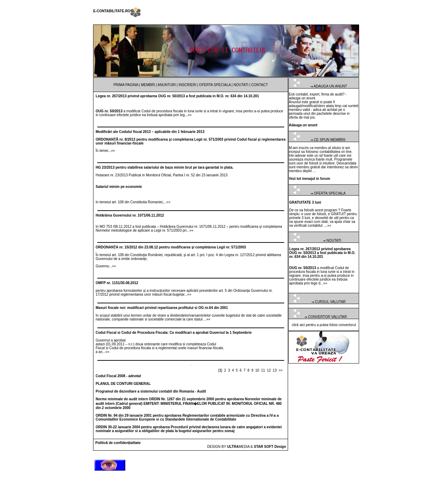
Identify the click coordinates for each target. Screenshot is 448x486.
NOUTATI (241, 85)
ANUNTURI (167, 85)
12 (269, 370)
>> (281, 370)
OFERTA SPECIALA (215, 85)
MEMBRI (148, 85)
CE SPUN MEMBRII (330, 140)
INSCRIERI (187, 85)
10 (257, 370)
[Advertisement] (415, 105)
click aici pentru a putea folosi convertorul (324, 325)
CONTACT (260, 85)
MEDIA (238, 447)
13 (275, 370)
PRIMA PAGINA (126, 85)
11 (263, 370)
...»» (188, 115)
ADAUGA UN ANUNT (330, 86)
